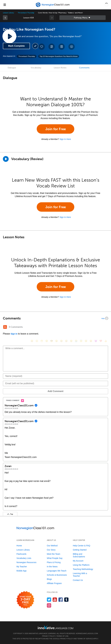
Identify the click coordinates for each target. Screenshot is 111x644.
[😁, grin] (42, 341)
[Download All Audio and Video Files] (72, 47)
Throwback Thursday (26, 13)
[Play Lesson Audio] (9, 36)
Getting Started (80, 550)
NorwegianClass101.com (87, 633)
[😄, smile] (32, 341)
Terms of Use (63, 636)
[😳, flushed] (37, 341)
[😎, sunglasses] (52, 341)
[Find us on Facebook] (61, 600)
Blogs (49, 579)
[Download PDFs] (62, 47)
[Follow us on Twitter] (49, 600)
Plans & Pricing (54, 562)
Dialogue (12, 68)
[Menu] (5, 5)
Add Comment (55, 391)
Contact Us (78, 580)
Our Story (51, 550)
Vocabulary (36, 68)
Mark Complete (16, 46)
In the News (52, 567)
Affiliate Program (54, 583)
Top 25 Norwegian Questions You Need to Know (59, 56)
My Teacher (22, 567)
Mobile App (21, 571)
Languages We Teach (57, 571)
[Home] (53, 7)
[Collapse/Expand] (55, 318)
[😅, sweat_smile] (66, 341)
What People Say (55, 558)
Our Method (52, 546)
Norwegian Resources (26, 562)
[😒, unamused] (47, 341)
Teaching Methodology (83, 569)
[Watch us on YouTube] (55, 600)
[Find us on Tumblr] (66, 600)
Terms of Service (85, 639)
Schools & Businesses (57, 575)
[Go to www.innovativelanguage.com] (55, 627)
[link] (5, 18)
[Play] (6, 159)
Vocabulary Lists (24, 558)
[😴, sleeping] (86, 341)
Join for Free (56, 129)
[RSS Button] (5, 327)
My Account (78, 561)
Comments (84, 68)
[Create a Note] (52, 47)
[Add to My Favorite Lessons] (42, 47)
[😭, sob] (76, 341)
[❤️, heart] (101, 341)
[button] (106, 5)
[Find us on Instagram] (49, 605)
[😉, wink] (71, 341)
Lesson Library (8, 13)
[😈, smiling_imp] (96, 341)
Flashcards (21, 554)
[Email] (55, 383)
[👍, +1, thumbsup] (106, 341)
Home (19, 546)
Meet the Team (53, 554)
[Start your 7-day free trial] (25, 600)
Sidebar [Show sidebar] (83, 18)
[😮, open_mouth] (91, 341)
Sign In (14, 334)
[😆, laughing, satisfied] (61, 341)
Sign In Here (65, 139)
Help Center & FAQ (82, 546)
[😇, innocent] (81, 341)
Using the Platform (81, 565)
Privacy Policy (49, 636)
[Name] (55, 376)
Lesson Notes (60, 68)
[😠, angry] (57, 341)
